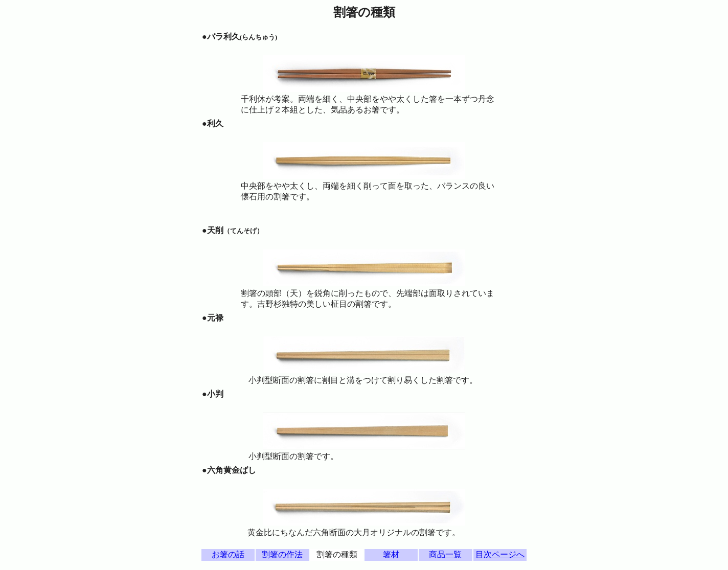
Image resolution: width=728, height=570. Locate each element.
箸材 (391, 554)
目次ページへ (500, 554)
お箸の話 (228, 554)
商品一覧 (445, 554)
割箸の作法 (282, 554)
